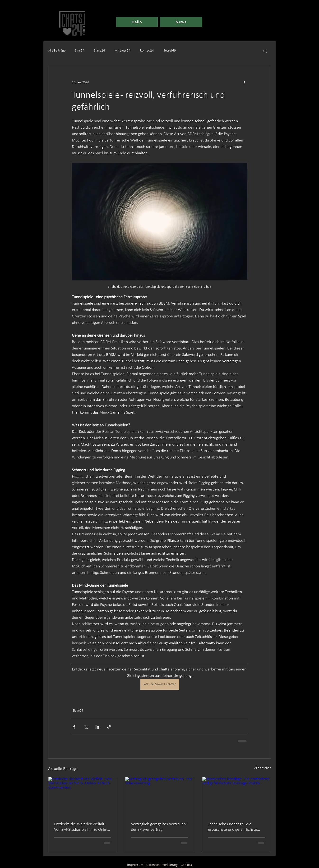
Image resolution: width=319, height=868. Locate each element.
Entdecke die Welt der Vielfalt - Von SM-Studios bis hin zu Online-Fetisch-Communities (82, 827)
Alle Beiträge (57, 51)
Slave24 (99, 51)
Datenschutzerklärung (162, 865)
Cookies (186, 865)
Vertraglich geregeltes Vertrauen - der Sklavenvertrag (159, 827)
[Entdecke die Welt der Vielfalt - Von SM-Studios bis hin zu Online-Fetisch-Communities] (83, 796)
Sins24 (80, 51)
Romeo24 (147, 51)
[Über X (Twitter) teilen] (86, 727)
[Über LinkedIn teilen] (97, 727)
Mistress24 (123, 51)
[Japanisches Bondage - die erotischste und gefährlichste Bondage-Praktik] (237, 796)
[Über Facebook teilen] (74, 727)
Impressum (135, 865)
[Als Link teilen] (109, 727)
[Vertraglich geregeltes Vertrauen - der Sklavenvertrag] (159, 796)
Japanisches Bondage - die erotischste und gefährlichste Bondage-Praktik (233, 827)
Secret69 (170, 51)
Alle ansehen (263, 768)
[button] (265, 51)
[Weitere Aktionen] (245, 82)
